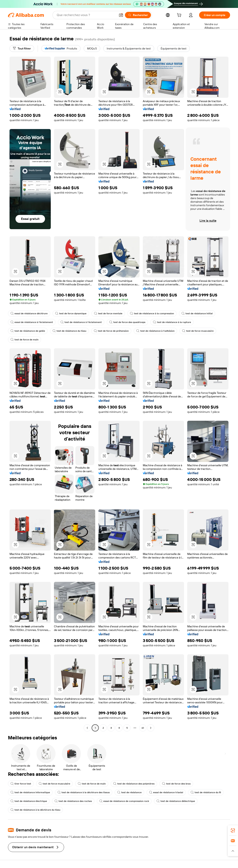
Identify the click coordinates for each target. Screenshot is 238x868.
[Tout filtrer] (22, 48)
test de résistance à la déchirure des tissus (84, 792)
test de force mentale (108, 313)
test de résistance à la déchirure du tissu (35, 810)
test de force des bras (176, 784)
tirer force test (21, 784)
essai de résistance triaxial (166, 792)
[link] (233, 830)
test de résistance (129, 792)
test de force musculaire (198, 331)
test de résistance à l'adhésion (155, 331)
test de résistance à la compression (152, 313)
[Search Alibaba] (86, 15)
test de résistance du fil (206, 792)
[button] (121, 15)
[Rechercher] (138, 15)
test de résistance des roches (73, 801)
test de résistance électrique (29, 801)
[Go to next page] (151, 728)
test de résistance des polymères (134, 784)
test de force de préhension (111, 331)
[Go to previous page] (87, 728)
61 (143, 728)
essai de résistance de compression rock (124, 801)
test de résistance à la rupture (172, 322)
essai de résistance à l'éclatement (32, 322)
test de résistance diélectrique (176, 801)
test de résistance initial (197, 313)
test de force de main (24, 340)
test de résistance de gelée (28, 331)
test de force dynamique (71, 313)
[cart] (180, 16)
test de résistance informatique (30, 792)
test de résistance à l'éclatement (81, 322)
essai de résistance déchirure (29, 313)
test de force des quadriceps (127, 322)
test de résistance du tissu (69, 331)
